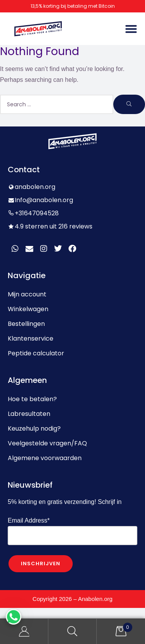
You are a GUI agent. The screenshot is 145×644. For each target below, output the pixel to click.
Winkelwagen (28, 309)
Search (72, 631)
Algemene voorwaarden (45, 458)
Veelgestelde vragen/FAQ (47, 443)
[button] (131, 29)
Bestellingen (26, 324)
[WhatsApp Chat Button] (14, 617)
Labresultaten (29, 414)
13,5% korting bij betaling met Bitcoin (73, 6)
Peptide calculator (36, 353)
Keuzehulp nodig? (34, 428)
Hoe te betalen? (32, 399)
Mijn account (27, 294)
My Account (24, 631)
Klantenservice (31, 338)
